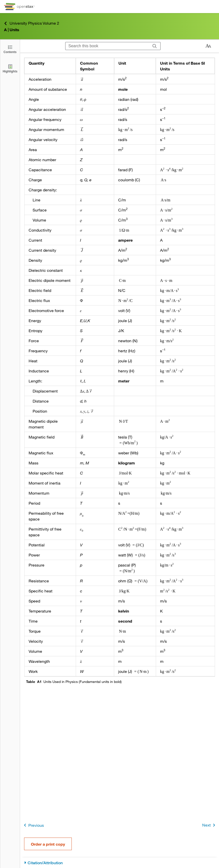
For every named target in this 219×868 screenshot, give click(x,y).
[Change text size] (208, 46)
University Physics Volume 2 (32, 23)
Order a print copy (48, 844)
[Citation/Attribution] (120, 863)
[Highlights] (10, 68)
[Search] (155, 46)
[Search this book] (107, 46)
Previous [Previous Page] (33, 825)
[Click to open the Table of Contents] (10, 49)
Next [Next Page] (210, 825)
